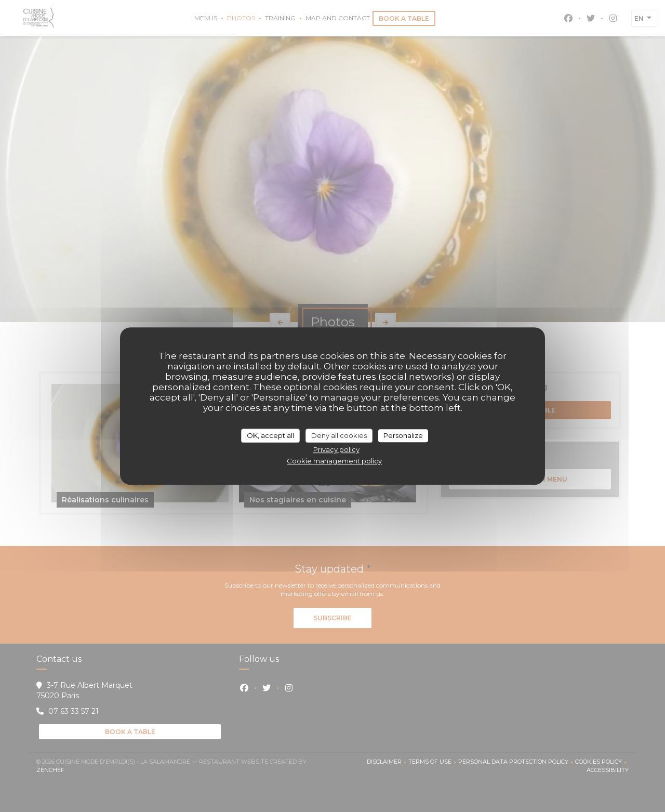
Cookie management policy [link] (334, 461)
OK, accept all (270, 435)
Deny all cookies (339, 435)
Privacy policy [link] (336, 449)
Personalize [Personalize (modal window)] (403, 435)
